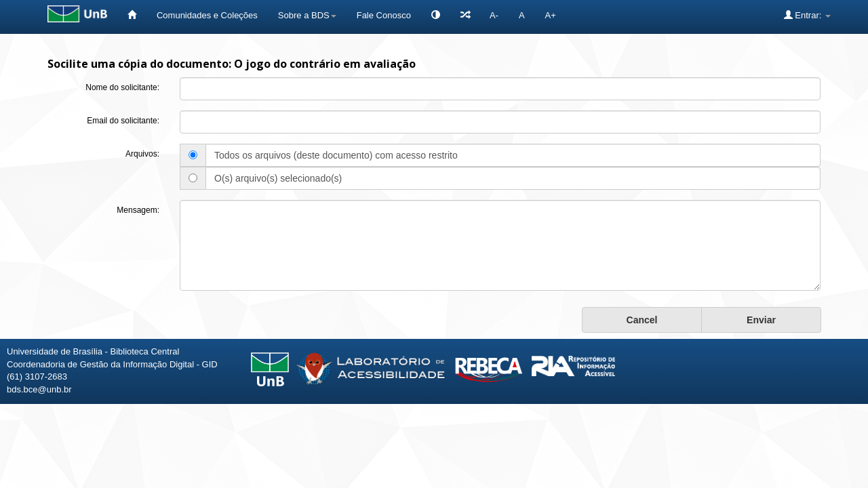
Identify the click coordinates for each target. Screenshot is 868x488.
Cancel (642, 320)
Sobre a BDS (307, 15)
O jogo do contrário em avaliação (325, 64)
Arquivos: (142, 154)
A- (494, 15)
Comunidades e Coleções (207, 15)
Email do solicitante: (123, 121)
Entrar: (807, 15)
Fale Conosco (384, 15)
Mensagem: (138, 210)
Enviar (761, 320)
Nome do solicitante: (122, 87)
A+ (551, 15)
